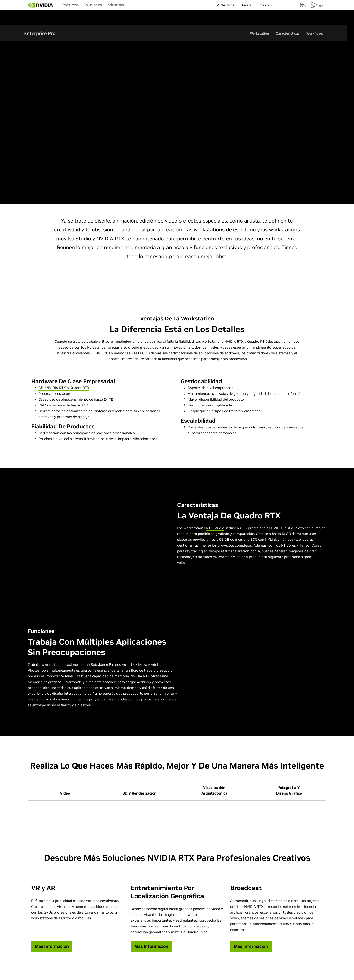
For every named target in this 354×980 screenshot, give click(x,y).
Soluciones (93, 5)
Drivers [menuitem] (246, 5)
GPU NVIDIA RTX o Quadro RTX (64, 388)
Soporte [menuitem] (264, 5)
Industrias (115, 5)
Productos (70, 5)
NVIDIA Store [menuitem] (224, 5)
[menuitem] (70, 5)
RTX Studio (215, 528)
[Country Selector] (302, 6)
